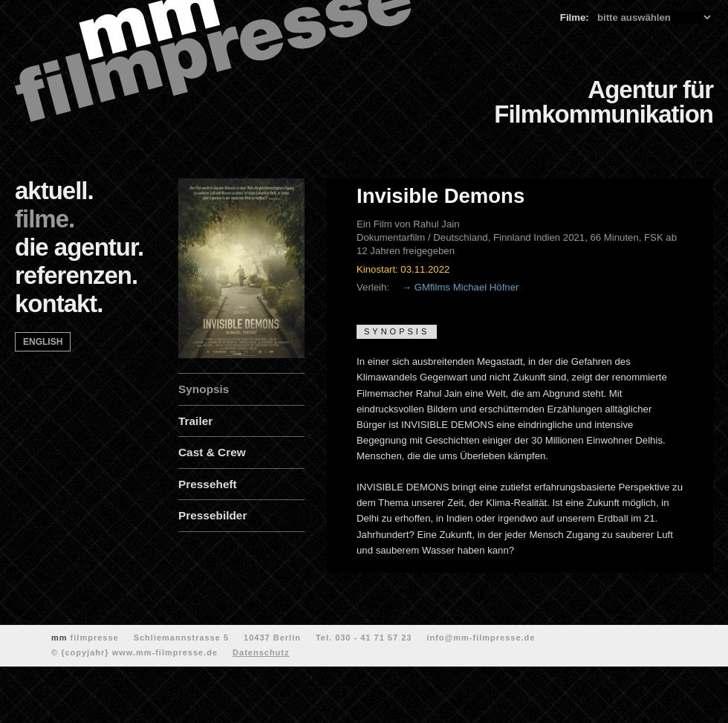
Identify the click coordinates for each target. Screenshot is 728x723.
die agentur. (79, 247)
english (43, 342)
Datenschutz (261, 652)
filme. (45, 219)
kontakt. (59, 304)
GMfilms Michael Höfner (467, 287)
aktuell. (54, 191)
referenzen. (76, 275)
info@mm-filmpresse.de (481, 638)
